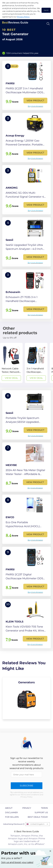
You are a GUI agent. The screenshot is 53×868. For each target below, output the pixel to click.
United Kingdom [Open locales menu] (37, 824)
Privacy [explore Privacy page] (27, 808)
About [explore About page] (9, 808)
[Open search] (48, 24)
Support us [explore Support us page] (41, 812)
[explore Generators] (26, 698)
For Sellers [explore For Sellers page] (12, 817)
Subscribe (27, 786)
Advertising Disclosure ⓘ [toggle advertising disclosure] (14, 824)
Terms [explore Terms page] (44, 808)
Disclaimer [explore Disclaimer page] (11, 812)
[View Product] (26, 85)
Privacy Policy (23, 17)
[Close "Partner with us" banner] (50, 851)
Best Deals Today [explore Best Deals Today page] (38, 817)
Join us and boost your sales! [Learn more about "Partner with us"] (17, 862)
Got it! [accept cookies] (46, 10)
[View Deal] (11, 363)
